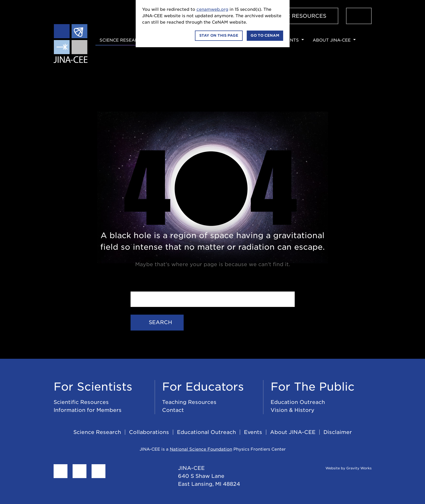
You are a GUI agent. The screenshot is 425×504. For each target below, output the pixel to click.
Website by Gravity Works (342, 468)
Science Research (122, 40)
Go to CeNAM (265, 35)
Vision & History (293, 410)
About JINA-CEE (332, 40)
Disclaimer (338, 432)
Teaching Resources (189, 402)
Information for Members (88, 410)
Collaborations (149, 432)
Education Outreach (298, 402)
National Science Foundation (201, 449)
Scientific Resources (293, 16)
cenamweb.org (212, 9)
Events (290, 40)
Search (157, 322)
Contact (173, 410)
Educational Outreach (206, 432)
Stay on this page (219, 35)
